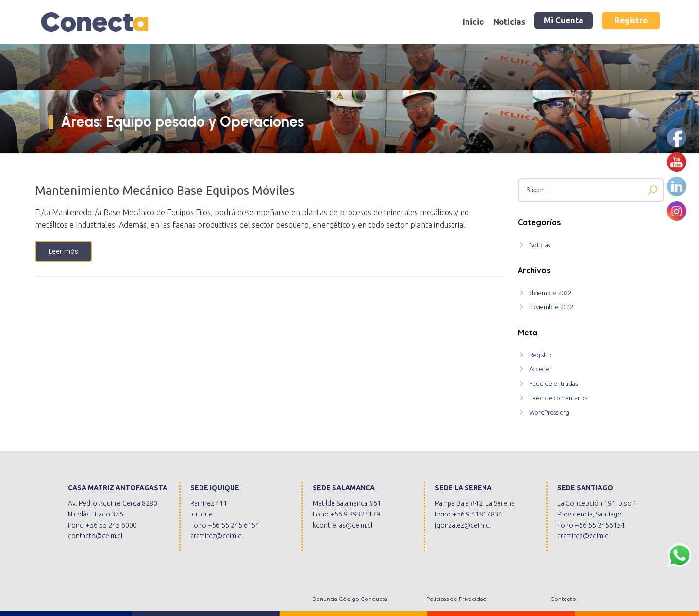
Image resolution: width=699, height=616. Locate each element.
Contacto (563, 599)
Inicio (473, 22)
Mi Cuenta (564, 20)
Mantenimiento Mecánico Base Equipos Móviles (165, 190)
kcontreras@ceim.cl (342, 525)
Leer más (63, 251)
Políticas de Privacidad (457, 599)
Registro (631, 20)
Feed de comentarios (558, 398)
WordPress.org (549, 412)
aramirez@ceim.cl (216, 536)
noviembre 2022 (551, 307)
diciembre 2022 (550, 293)
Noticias (509, 22)
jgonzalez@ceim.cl (463, 525)
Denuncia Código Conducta (350, 599)
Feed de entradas (553, 383)
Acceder (541, 369)
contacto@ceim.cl (95, 536)
